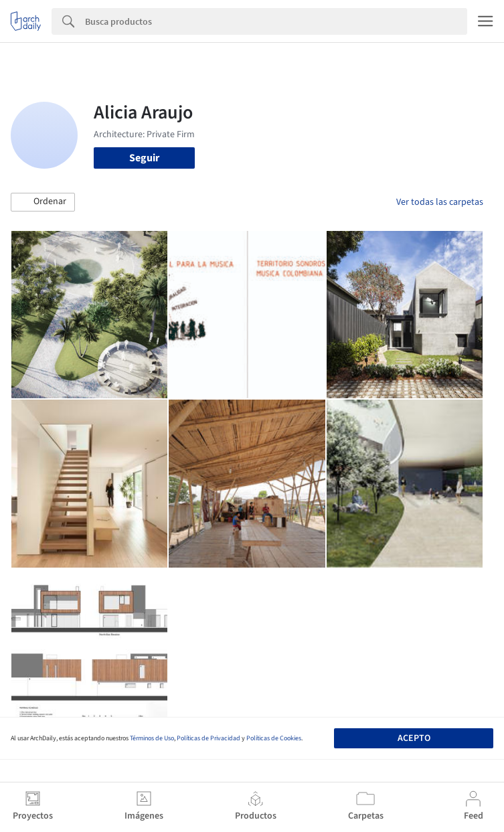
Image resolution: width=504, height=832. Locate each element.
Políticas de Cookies (274, 738)
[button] (43, 202)
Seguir (144, 158)
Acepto (414, 738)
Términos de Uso (152, 738)
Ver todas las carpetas (440, 202)
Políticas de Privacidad (208, 738)
